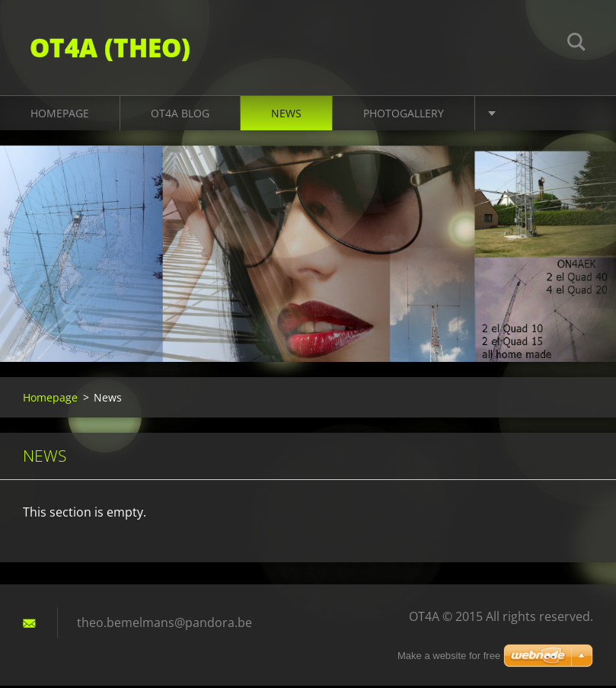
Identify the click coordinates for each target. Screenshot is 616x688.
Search (576, 44)
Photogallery (404, 115)
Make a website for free (449, 656)
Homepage (60, 115)
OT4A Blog (180, 115)
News (286, 115)
